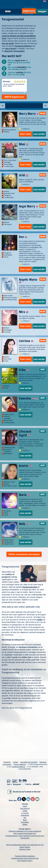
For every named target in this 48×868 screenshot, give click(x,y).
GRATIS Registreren (14, 97)
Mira (24, 312)
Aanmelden (25, 822)
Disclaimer (7, 762)
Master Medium (25, 847)
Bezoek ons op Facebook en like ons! (24, 792)
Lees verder (39, 134)
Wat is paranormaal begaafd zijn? (25, 834)
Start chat (25, 134)
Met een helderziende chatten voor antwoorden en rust (25, 845)
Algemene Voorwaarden (14, 51)
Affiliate (25, 825)
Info (25, 818)
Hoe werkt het (25, 809)
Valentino (28, 398)
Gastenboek (25, 815)
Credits (25, 811)
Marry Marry (29, 114)
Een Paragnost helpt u (25, 861)
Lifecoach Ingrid (25, 433)
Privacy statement (20, 764)
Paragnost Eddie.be (23, 46)
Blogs (25, 820)
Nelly (24, 524)
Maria (24, 495)
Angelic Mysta (28, 280)
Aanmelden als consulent (29, 762)
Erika (24, 370)
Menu (8, 11)
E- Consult (25, 813)
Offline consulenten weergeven (24, 554)
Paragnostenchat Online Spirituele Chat (25, 858)
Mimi (24, 144)
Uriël (24, 175)
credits (39, 620)
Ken (23, 237)
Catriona (26, 341)
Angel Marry (29, 206)
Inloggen (42, 11)
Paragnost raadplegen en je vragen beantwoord (25, 831)
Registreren (29, 11)
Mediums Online (25, 849)
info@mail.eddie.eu (19, 767)
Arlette (25, 466)
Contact (15, 762)
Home (25, 806)
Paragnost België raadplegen (25, 856)
